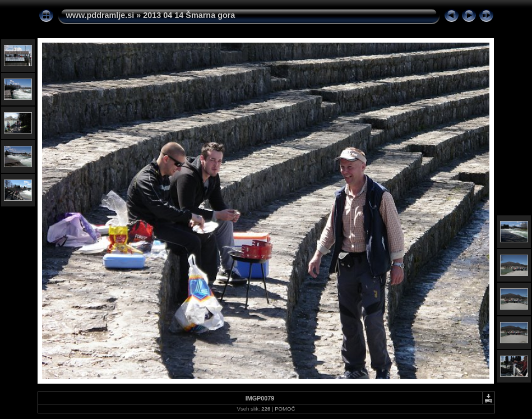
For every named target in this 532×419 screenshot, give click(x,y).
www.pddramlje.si (100, 15)
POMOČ (285, 409)
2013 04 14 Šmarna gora (189, 15)
